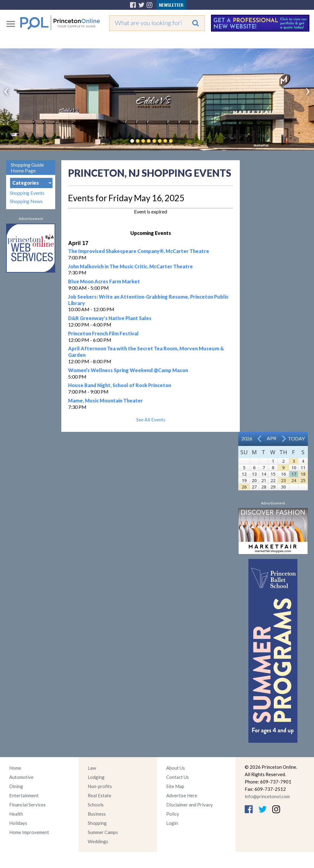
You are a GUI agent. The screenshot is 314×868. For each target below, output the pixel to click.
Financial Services (27, 805)
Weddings (98, 841)
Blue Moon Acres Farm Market (104, 281)
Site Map (175, 786)
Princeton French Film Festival (103, 333)
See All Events (151, 419)
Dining (16, 786)
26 (244, 487)
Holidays (18, 823)
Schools (96, 805)
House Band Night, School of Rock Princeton (120, 385)
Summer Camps (103, 832)
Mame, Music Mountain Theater (105, 400)
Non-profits (100, 786)
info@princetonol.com (267, 796)
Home (15, 768)
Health (16, 814)
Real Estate (100, 795)
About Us (176, 768)
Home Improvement (29, 832)
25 (303, 480)
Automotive (21, 777)
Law (92, 768)
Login (172, 823)
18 (303, 474)
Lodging (96, 777)
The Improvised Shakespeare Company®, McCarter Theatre (139, 251)
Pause (180, 141)
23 (283, 480)
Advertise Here (182, 795)
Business (97, 814)
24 (294, 480)
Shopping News (26, 201)
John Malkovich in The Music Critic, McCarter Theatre (130, 266)
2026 (247, 438)
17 (294, 474)
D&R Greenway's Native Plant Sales (110, 318)
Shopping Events (27, 193)
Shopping (97, 823)
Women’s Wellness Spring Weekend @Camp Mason (128, 370)
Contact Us (178, 777)
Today (296, 438)
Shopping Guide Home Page (27, 168)
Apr (272, 438)
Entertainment (24, 795)
